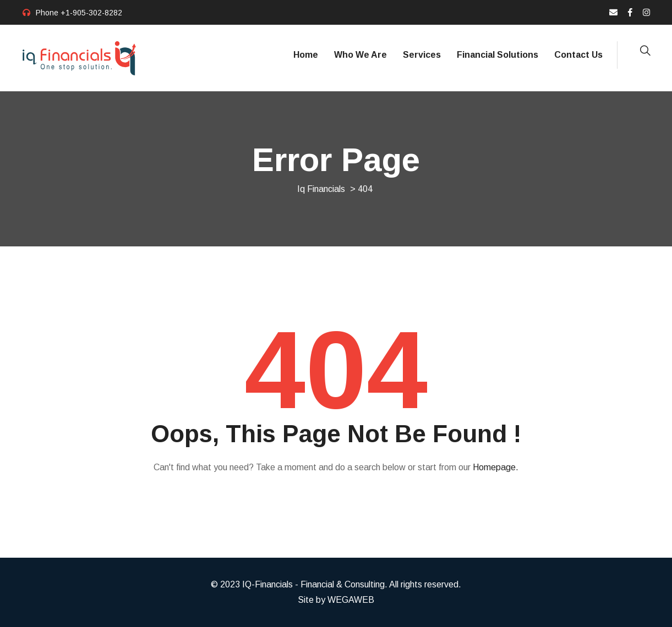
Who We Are (360, 55)
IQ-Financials (267, 584)
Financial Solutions (498, 55)
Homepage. (496, 467)
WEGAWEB (351, 600)
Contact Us (578, 55)
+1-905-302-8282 (91, 13)
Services (422, 55)
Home (306, 55)
